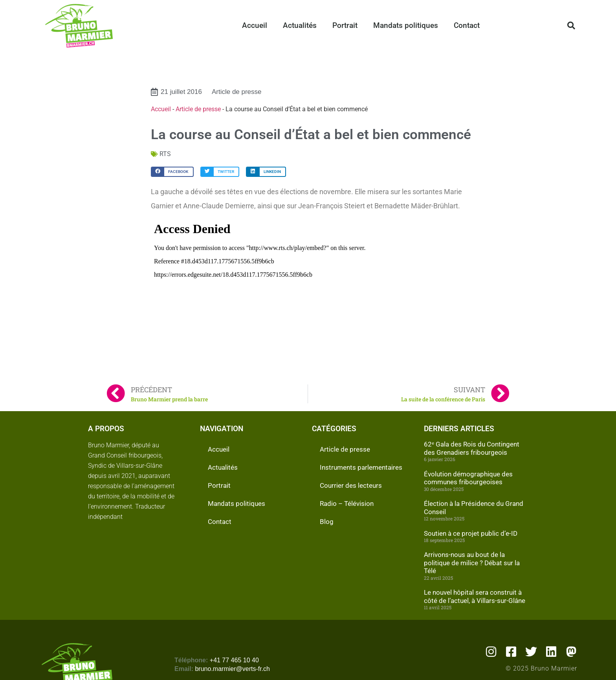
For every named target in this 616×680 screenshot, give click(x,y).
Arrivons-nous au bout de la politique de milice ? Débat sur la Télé (472, 563)
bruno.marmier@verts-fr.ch (232, 669)
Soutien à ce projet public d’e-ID (471, 533)
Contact (467, 25)
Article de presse (237, 92)
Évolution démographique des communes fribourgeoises (468, 478)
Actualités (300, 25)
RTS (165, 154)
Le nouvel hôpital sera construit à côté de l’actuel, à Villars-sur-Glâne (475, 596)
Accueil (255, 25)
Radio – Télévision (347, 504)
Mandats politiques (406, 25)
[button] (571, 26)
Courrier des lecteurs (351, 485)
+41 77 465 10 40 (234, 660)
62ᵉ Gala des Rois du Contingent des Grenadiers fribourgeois (472, 448)
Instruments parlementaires (361, 467)
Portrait (345, 25)
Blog (327, 522)
